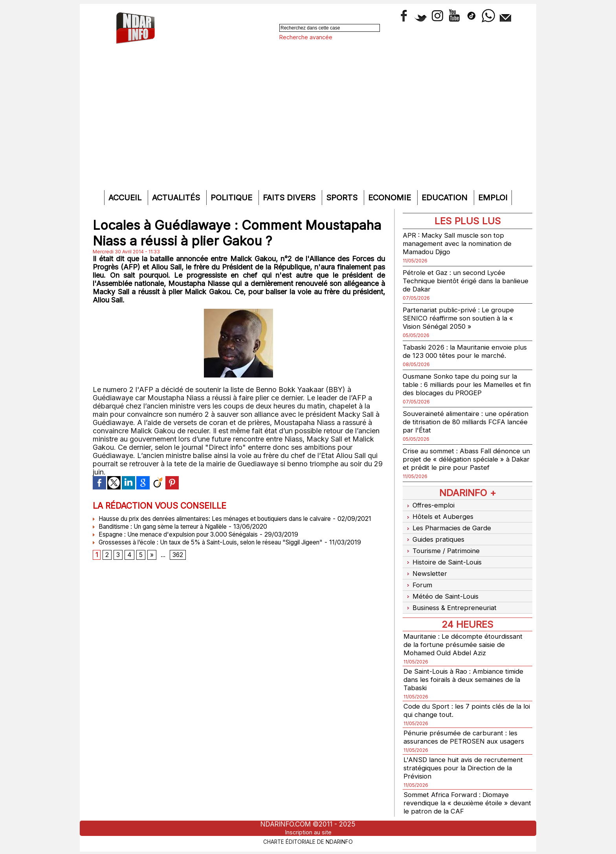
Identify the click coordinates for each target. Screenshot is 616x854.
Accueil (126, 198)
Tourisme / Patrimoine (443, 545)
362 (178, 563)
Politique (233, 198)
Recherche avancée (306, 37)
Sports (343, 198)
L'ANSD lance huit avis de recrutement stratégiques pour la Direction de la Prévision (466, 756)
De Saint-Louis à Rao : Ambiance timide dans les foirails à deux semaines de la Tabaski (467, 668)
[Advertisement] (308, 127)
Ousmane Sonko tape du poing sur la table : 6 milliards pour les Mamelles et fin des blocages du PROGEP (465, 384)
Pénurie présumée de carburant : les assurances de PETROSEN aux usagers (467, 725)
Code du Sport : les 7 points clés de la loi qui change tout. (465, 698)
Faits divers (290, 198)
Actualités (177, 198)
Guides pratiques (435, 535)
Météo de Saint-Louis (443, 586)
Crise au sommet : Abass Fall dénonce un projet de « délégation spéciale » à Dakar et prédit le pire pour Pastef (465, 459)
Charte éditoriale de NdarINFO (308, 841)
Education (446, 198)
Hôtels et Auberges (439, 515)
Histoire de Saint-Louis (445, 556)
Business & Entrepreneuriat (451, 597)
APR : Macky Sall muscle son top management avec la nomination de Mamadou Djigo (460, 243)
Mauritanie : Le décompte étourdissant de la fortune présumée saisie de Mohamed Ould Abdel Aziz (466, 633)
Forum (418, 576)
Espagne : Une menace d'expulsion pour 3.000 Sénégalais (183, 542)
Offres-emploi (430, 505)
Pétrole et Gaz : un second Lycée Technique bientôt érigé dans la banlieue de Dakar (456, 281)
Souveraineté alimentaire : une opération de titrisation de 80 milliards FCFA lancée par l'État (464, 422)
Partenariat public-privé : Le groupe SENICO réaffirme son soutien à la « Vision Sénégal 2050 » (461, 318)
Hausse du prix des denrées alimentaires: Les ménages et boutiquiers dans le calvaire (223, 519)
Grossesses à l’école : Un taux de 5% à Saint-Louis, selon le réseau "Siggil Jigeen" (219, 550)
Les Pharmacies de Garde (449, 525)
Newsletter (425, 566)
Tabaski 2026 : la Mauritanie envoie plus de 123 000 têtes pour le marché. (464, 351)
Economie (391, 198)
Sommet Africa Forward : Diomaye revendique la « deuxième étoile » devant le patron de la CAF (460, 791)
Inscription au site (308, 832)
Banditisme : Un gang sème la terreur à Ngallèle (167, 534)
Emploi (493, 198)
